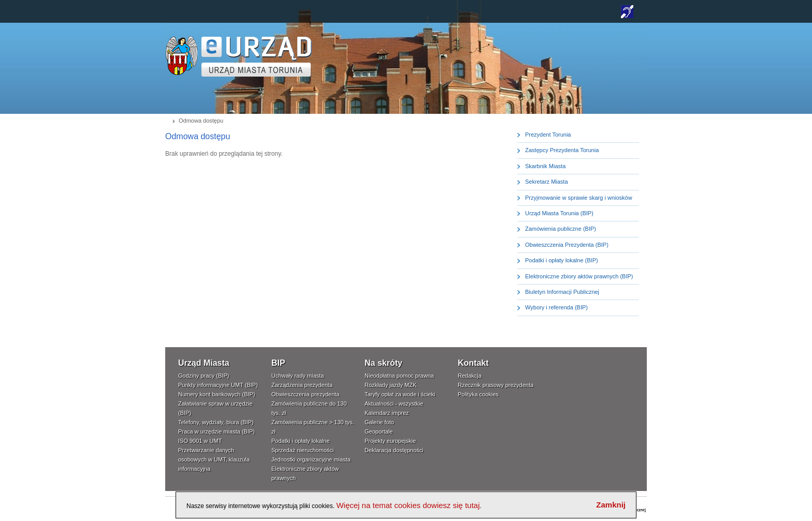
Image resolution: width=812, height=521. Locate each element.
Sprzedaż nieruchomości (302, 450)
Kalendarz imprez (387, 413)
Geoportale (379, 431)
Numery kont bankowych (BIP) (217, 394)
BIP (278, 363)
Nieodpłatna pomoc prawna (399, 376)
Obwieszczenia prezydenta (305, 394)
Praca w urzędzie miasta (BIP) (216, 431)
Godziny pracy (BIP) (204, 376)
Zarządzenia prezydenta (302, 385)
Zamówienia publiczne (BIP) (561, 229)
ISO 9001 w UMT (200, 441)
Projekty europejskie (390, 441)
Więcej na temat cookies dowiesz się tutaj (408, 505)
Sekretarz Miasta (547, 182)
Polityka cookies (478, 394)
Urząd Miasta (204, 363)
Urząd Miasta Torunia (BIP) (559, 213)
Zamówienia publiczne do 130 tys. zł (309, 408)
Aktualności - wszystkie (394, 404)
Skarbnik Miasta (545, 166)
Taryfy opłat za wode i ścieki (400, 394)
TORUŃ (257, 57)
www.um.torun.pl (182, 40)
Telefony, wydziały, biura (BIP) (216, 422)
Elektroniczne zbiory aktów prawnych (305, 473)
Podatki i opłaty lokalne (301, 441)
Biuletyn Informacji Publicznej (562, 292)
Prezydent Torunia (548, 135)
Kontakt (473, 363)
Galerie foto (379, 422)
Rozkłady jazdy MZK (390, 385)
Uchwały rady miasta (298, 376)
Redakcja (470, 376)
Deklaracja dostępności (394, 450)
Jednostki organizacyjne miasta (311, 459)
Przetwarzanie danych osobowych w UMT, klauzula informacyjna (214, 459)
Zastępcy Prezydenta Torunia (562, 150)
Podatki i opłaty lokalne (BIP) (562, 260)
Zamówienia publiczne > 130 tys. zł (313, 427)
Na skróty (383, 363)
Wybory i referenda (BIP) (556, 307)
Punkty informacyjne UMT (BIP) (218, 385)
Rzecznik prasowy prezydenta (496, 385)
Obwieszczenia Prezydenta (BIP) (567, 245)
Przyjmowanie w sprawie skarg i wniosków (579, 198)
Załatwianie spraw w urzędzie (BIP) (215, 408)
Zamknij (611, 505)
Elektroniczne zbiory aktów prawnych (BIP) (579, 276)
